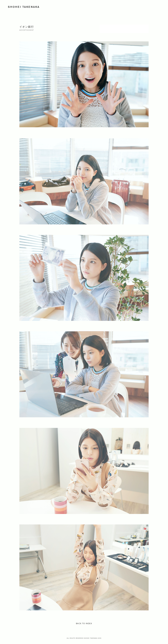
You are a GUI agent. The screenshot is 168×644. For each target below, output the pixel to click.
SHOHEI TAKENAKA (24, 7)
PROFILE (155, 6)
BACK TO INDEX (84, 623)
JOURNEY (131, 6)
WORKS (85, 6)
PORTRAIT (117, 6)
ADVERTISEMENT (100, 6)
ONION (143, 6)
